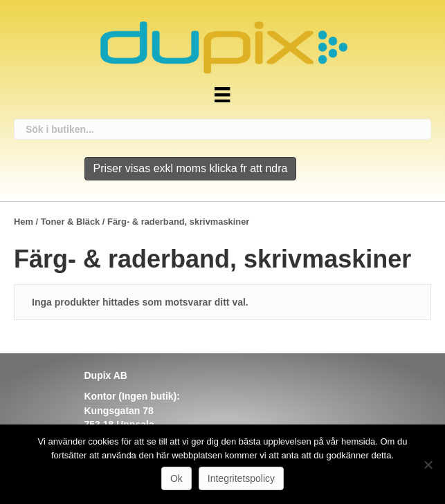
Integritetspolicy (241, 478)
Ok (176, 478)
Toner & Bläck (71, 222)
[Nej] (428, 465)
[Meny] (222, 95)
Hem (24, 222)
